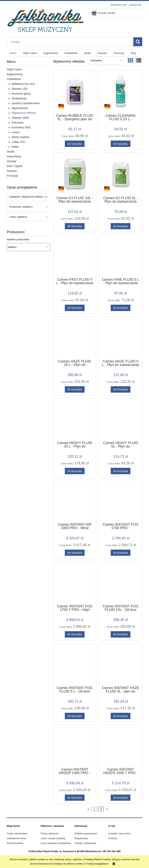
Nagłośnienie (15, 74)
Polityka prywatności (86, 833)
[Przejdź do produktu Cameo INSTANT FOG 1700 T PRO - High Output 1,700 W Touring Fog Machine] (75, 582)
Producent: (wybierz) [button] (21, 207)
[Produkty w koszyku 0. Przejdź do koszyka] (104, 13)
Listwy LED (18, 142)
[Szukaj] (138, 42)
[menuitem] (13, 53)
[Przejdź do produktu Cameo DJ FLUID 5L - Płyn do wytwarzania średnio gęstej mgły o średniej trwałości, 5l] (121, 174)
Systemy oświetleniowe (26, 103)
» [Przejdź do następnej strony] (107, 809)
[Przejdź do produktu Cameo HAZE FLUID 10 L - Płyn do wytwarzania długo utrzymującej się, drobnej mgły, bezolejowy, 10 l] (75, 338)
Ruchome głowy (21, 94)
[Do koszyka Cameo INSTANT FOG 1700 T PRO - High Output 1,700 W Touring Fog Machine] (75, 634)
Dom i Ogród (14, 166)
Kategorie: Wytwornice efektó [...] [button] (28, 197)
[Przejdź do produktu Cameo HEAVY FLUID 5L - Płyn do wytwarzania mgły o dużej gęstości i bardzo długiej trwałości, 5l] (121, 419)
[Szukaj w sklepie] (71, 42)
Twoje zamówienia (17, 833)
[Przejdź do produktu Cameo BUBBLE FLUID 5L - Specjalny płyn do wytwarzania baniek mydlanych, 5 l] (75, 92)
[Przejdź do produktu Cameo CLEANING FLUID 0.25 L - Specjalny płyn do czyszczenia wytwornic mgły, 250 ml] (121, 92)
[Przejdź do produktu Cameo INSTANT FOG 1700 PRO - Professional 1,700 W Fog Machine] (121, 501)
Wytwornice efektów (24, 113)
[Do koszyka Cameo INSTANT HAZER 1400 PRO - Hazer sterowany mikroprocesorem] (75, 798)
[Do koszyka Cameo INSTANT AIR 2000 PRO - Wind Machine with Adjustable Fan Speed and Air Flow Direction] (75, 553)
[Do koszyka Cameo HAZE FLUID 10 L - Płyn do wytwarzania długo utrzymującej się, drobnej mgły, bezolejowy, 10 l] (75, 389)
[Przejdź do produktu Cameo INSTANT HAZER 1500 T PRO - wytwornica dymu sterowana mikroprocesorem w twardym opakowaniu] (121, 746)
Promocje (12, 176)
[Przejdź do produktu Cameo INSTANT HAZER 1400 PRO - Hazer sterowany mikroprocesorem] (75, 746)
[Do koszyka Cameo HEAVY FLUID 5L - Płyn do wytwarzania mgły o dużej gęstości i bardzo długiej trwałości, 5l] (121, 471)
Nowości (12, 171)
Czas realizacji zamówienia (56, 843)
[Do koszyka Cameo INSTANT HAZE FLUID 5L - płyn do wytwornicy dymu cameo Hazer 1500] (121, 716)
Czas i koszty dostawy (53, 838)
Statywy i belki (20, 118)
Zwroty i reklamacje (85, 843)
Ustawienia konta (16, 838)
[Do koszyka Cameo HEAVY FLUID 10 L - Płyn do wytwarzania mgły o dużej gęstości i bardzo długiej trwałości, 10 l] (75, 471)
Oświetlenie (14, 79)
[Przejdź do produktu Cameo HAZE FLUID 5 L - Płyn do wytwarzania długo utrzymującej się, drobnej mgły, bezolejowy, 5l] (121, 338)
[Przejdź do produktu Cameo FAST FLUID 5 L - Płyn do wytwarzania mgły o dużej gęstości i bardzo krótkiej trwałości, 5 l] (75, 256)
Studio (11, 152)
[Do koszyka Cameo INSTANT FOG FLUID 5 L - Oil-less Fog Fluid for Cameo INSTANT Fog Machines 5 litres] (75, 716)
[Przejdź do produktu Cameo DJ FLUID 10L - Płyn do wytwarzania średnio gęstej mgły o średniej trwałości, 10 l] (75, 174)
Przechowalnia (15, 843)
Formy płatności (50, 833)
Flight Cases (14, 69)
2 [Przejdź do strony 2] (101, 809)
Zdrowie (12, 161)
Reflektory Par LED (23, 84)
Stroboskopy (19, 98)
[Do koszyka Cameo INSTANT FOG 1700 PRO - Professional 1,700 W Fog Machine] (121, 553)
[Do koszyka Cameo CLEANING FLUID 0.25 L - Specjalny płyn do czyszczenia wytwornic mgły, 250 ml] (121, 144)
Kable (15, 147)
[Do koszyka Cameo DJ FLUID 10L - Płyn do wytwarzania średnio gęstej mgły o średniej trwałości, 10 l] (75, 226)
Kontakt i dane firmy (119, 833)
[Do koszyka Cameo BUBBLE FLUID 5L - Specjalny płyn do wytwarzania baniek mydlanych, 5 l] (75, 144)
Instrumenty (14, 156)
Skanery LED (20, 89)
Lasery (16, 132)
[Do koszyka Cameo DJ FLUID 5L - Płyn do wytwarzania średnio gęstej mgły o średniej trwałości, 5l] (121, 226)
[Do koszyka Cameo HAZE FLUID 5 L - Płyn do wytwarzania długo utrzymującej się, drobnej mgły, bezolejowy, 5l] (121, 389)
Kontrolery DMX (21, 127)
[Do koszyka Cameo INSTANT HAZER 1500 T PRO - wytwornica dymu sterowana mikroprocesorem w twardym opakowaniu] (121, 798)
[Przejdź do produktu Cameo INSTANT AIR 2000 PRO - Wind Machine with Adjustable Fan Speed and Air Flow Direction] (75, 501)
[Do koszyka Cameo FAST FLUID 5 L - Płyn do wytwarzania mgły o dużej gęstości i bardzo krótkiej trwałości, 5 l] (75, 308)
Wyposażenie (20, 108)
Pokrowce (18, 123)
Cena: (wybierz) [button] (18, 217)
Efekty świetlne (21, 137)
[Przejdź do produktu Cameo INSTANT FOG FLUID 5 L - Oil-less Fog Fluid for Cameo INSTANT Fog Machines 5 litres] (75, 664)
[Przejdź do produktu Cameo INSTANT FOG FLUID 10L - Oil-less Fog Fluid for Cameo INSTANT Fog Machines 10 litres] (121, 582)
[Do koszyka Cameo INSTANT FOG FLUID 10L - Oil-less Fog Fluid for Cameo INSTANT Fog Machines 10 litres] (121, 634)
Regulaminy (81, 838)
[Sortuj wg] (107, 61)
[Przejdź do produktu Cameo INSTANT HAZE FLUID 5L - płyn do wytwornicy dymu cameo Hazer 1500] (121, 664)
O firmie (113, 838)
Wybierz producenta (18, 240)
